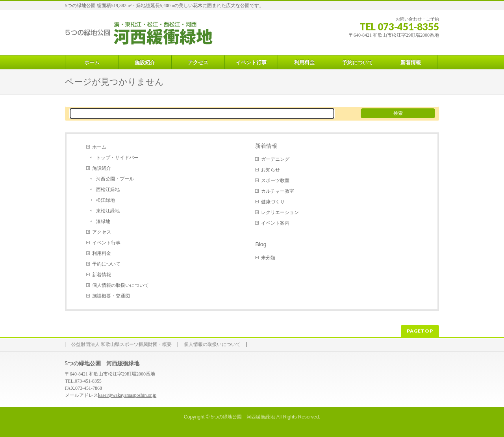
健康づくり (273, 202)
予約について (106, 264)
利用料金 (102, 253)
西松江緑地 (108, 190)
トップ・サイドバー (117, 158)
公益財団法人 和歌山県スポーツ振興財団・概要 (121, 345)
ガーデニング (275, 159)
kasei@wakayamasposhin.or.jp (127, 395)
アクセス (102, 232)
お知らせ (271, 170)
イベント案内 (275, 223)
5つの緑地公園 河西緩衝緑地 (243, 417)
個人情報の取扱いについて (120, 285)
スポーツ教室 (275, 180)
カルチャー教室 (278, 191)
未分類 (268, 258)
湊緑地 (103, 221)
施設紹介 (102, 168)
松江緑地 (106, 200)
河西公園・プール (115, 179)
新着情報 (102, 275)
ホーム (99, 147)
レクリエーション (280, 212)
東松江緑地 (108, 211)
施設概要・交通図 (111, 296)
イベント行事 (106, 243)
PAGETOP (420, 331)
